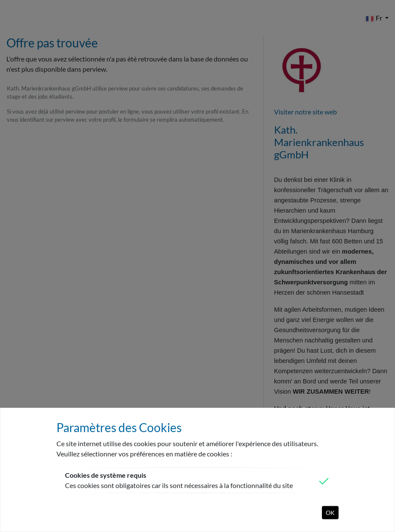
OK (330, 513)
